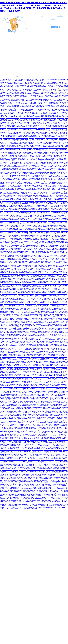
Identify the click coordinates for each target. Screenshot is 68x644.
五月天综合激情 (17, 151)
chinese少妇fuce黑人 (46, 97)
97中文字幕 (29, 374)
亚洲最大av (3, 218)
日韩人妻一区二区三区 (27, 184)
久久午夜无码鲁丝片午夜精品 (19, 223)
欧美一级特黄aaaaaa (34, 440)
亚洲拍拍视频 (6, 387)
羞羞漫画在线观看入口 (62, 94)
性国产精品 (63, 174)
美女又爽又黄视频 (8, 228)
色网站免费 (46, 374)
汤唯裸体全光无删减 (12, 251)
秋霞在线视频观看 (42, 101)
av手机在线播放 (42, 253)
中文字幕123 (44, 393)
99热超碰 (16, 233)
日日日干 (46, 148)
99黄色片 (19, 111)
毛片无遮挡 (40, 406)
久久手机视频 (54, 484)
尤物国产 (27, 190)
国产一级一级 (56, 350)
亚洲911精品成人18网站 (43, 263)
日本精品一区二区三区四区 (54, 119)
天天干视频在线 (60, 376)
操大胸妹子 (37, 201)
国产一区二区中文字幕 (5, 290)
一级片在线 (5, 124)
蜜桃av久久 (25, 420)
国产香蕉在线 (15, 314)
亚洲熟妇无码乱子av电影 (44, 198)
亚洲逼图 (46, 135)
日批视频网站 (5, 89)
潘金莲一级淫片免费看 (18, 124)
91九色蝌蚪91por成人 (33, 144)
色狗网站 (58, 277)
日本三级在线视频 (37, 414)
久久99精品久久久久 (6, 413)
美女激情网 (64, 436)
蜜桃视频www (13, 423)
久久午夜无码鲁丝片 (28, 195)
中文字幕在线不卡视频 (51, 127)
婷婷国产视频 (36, 327)
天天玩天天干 (44, 353)
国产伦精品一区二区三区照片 (45, 472)
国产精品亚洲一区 (8, 88)
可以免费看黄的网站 (31, 131)
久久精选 (21, 277)
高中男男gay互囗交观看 (35, 147)
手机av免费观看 (22, 295)
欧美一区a (24, 389)
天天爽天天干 (65, 390)
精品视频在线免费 (13, 453)
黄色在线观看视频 (20, 84)
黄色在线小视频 (43, 437)
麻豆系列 (20, 489)
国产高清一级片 (55, 387)
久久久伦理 (59, 158)
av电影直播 (42, 184)
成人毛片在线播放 (61, 484)
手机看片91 (9, 417)
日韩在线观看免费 (52, 151)
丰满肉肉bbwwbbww (57, 218)
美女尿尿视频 (41, 92)
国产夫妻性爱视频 (55, 131)
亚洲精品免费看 (56, 343)
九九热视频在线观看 (49, 338)
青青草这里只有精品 (33, 274)
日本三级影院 (6, 370)
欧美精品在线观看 (48, 154)
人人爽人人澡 (30, 177)
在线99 (57, 210)
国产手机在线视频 (6, 139)
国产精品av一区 (10, 122)
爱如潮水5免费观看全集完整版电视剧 (8, 160)
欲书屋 (8, 152)
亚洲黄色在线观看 (28, 125)
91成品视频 (18, 317)
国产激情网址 (3, 158)
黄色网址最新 (8, 271)
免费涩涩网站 (17, 107)
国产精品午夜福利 (11, 207)
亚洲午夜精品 (58, 463)
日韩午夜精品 (51, 178)
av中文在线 (50, 343)
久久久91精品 (61, 323)
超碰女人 (8, 162)
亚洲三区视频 (21, 115)
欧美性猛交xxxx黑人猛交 (58, 310)
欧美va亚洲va (12, 121)
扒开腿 (5, 444)
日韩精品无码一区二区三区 (38, 450)
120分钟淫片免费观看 (9, 191)
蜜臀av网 (43, 84)
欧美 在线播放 (28, 307)
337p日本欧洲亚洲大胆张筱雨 (28, 98)
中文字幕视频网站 (23, 301)
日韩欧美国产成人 (46, 490)
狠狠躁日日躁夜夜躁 (11, 194)
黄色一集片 (24, 321)
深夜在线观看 (42, 387)
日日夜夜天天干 (10, 367)
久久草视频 (45, 200)
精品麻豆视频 (52, 314)
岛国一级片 (47, 224)
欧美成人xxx (23, 109)
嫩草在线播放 (12, 316)
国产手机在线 (48, 84)
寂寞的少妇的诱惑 (33, 127)
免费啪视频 (57, 316)
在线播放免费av (47, 431)
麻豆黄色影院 (39, 336)
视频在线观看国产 (42, 144)
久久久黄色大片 (19, 316)
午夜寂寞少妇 (14, 502)
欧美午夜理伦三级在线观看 (31, 291)
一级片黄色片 (63, 393)
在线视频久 (20, 324)
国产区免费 (28, 311)
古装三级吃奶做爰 (58, 278)
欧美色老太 (46, 454)
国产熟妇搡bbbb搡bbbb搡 (21, 212)
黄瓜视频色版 (58, 122)
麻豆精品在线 (11, 434)
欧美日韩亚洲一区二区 (59, 234)
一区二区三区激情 (55, 301)
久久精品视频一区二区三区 (45, 208)
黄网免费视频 (37, 293)
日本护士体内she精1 (49, 92)
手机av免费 (46, 202)
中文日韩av (31, 469)
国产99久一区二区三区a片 (32, 142)
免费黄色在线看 (59, 307)
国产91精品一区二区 (14, 320)
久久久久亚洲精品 (42, 127)
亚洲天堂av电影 (21, 237)
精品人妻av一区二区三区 (61, 144)
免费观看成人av (57, 383)
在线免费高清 (43, 195)
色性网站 (34, 356)
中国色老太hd (6, 138)
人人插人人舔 (35, 283)
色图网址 (18, 194)
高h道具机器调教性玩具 (37, 307)
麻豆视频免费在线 (15, 105)
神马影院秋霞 (39, 260)
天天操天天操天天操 (40, 205)
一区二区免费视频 (10, 108)
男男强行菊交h (28, 115)
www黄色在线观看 (14, 171)
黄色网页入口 (8, 451)
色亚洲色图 (10, 104)
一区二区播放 (57, 338)
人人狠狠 (14, 102)
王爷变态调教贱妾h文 (57, 427)
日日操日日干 (33, 241)
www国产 (39, 97)
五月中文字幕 (57, 174)
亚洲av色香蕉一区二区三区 (13, 456)
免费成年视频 (32, 155)
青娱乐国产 (45, 255)
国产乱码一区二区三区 (34, 416)
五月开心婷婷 (50, 283)
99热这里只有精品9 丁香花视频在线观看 (55, 271)
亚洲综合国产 (30, 350)
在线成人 (4, 241)
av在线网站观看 (47, 95)
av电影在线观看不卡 (37, 145)
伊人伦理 (34, 482)
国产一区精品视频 (64, 343)
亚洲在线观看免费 (15, 277)
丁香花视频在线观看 (8, 223)
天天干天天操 (16, 195)
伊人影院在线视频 (60, 406)
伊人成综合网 (23, 281)
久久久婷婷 (6, 304)
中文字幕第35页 (22, 336)
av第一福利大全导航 (17, 132)
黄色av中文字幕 (51, 194)
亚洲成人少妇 (15, 472)
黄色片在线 (30, 457)
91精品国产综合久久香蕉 (21, 391)
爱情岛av (59, 390)
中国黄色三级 (3, 436)
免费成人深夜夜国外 (37, 244)
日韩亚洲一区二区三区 (26, 200)
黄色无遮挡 (31, 132)
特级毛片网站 (65, 98)
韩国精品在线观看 (63, 131)
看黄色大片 (61, 141)
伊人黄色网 (45, 112)
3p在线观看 (52, 346)
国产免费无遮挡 (5, 285)
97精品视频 (46, 94)
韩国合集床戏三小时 (43, 134)
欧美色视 (11, 370)
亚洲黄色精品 (36, 275)
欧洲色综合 (48, 91)
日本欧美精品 (28, 105)
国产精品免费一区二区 (31, 171)
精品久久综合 (23, 164)
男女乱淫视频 (39, 361)
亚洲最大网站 (19, 377)
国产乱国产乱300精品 (45, 247)
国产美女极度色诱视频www (41, 407)
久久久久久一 (26, 487)
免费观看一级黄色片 (41, 228)
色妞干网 (44, 464)
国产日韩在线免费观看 (9, 341)
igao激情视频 (60, 155)
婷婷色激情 (51, 275)
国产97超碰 (10, 318)
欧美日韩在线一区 (20, 102)
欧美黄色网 (65, 470)
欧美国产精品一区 (18, 367)
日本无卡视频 (9, 98)
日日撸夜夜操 (23, 131)
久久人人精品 (22, 331)
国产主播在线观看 (11, 255)
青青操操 (55, 281)
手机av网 (44, 145)
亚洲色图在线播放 (44, 275)
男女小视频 (53, 267)
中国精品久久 (34, 128)
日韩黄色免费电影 (37, 87)
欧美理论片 (34, 105)
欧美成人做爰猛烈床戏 (52, 437)
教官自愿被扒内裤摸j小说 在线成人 (15, 350)
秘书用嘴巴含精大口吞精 (26, 107)
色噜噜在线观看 (59, 380)
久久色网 (8, 87)
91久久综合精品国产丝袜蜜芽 (58, 142)
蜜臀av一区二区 (48, 184)
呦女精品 (43, 364)
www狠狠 (51, 175)
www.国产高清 (57, 178)
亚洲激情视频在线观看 (9, 260)
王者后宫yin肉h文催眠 (40, 141)
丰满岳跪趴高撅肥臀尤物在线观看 (18, 283)
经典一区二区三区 (30, 297)
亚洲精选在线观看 (33, 394)
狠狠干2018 (16, 331)
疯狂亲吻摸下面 (29, 340)
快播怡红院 (4, 125)
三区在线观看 (55, 154)
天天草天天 (3, 198)
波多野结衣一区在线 (9, 109)
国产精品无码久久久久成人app (56, 111)
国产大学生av (25, 138)
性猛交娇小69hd (19, 323)
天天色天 (25, 373)
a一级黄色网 (57, 204)
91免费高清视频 (18, 261)
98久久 (21, 181)
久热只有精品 (62, 479)
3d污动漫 (50, 480)
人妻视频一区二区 (34, 400)
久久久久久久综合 (43, 221)
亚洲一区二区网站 (63, 202)
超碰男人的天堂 (31, 182)
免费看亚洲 (21, 314)
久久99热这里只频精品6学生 (36, 220)
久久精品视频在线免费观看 (56, 212)
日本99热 (47, 434)
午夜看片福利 (50, 162)
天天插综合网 (35, 374)
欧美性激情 (10, 364)
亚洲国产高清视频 (15, 221)
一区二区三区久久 (12, 328)
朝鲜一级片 (41, 95)
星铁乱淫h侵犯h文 (21, 431)
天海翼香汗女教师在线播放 (25, 378)
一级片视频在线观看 (50, 470)
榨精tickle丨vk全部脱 (22, 346)
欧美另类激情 (52, 210)
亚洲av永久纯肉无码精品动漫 (52, 138)
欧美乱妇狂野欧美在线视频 (57, 386)
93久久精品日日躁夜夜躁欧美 (52, 150)
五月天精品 (19, 142)
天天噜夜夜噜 (44, 343)
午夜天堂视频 (51, 134)
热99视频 (50, 124)
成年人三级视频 (50, 217)
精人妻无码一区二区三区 (62, 157)
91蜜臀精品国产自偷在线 (10, 117)
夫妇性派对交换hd (9, 91)
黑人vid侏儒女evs (42, 128)
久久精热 (28, 197)
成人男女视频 (20, 454)
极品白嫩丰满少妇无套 (29, 494)
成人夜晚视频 (37, 337)
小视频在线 (38, 182)
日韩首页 (15, 293)
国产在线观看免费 (4, 469)
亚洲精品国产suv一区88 (39, 350)
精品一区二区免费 (46, 131)
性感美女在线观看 (59, 318)
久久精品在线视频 (30, 496)
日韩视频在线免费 (41, 394)
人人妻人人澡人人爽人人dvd (59, 295)
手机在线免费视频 (33, 261)
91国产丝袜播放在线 (62, 255)
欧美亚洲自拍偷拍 (20, 99)
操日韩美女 (61, 320)
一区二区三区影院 (17, 88)
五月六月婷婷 (15, 271)
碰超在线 (21, 195)
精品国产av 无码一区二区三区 (22, 155)
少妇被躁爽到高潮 (61, 139)
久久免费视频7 (19, 152)
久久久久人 (3, 134)
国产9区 (2, 148)
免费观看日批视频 (8, 127)
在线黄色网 (38, 178)
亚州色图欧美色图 (42, 283)
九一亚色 (16, 400)
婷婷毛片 (65, 380)
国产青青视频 (34, 121)
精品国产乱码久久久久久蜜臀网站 (16, 89)
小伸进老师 (56, 214)
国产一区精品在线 (12, 99)
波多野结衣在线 (54, 494)
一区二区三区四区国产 (56, 115)
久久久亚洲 (47, 170)
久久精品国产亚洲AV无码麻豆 (13, 181)
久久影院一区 (52, 406)
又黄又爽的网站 (55, 270)
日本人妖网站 (22, 306)
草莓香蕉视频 (43, 217)
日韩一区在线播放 (56, 238)
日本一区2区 (55, 141)
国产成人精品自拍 (55, 108)
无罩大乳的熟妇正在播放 (62, 127)
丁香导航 (55, 333)
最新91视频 (11, 426)
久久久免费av (19, 117)
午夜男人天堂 (54, 208)
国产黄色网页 (39, 112)
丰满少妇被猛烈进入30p (47, 218)
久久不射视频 (8, 334)
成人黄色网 (52, 460)
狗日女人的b (63, 101)
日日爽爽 (41, 94)
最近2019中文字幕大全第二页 (46, 453)
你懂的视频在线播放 (18, 387)
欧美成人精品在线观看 (8, 384)
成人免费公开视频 (4, 95)
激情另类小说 (51, 221)
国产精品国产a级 (22, 358)
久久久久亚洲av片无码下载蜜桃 (28, 88)
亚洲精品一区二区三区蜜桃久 (46, 303)
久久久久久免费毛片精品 (62, 198)
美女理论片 (22, 168)
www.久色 (55, 197)
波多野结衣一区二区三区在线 (23, 174)
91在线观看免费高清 (57, 500)
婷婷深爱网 (9, 214)
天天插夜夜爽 (44, 182)
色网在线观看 (36, 184)
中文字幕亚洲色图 (55, 207)
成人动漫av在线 (57, 284)
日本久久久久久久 (20, 167)
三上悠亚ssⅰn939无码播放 (48, 87)
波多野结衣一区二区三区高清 (31, 384)
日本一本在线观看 (36, 454)
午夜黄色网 (25, 490)
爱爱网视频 (33, 361)
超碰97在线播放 (20, 344)
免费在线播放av (5, 129)
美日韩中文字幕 (51, 200)
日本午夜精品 (24, 439)
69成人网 (37, 138)
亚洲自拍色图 (44, 178)
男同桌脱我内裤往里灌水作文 (41, 403)
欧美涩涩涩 (26, 265)
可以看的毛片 (19, 327)
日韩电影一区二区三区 (47, 427)
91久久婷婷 (57, 497)
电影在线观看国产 (48, 413)
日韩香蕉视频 (28, 401)
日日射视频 (51, 234)
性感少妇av (15, 115)
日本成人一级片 (43, 348)
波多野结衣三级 (4, 137)
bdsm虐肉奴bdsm (60, 118)
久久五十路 (34, 168)
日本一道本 (22, 105)
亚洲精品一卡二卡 (20, 125)
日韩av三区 (29, 321)
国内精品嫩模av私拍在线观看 (24, 441)
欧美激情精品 (25, 394)
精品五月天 (7, 254)
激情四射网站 (41, 135)
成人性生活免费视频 (12, 137)
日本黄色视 (52, 337)
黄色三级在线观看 (51, 122)
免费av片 (24, 390)
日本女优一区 (18, 363)
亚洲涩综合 (30, 148)
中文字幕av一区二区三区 (26, 119)
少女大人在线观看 (29, 87)
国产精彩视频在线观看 (37, 180)
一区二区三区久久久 (43, 285)
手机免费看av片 (7, 172)
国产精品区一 (24, 148)
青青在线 (12, 420)
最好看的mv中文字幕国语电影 (44, 273)
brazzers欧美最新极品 (5, 275)
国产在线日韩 (31, 490)
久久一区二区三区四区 (33, 95)
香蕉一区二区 (39, 131)
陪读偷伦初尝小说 (45, 389)
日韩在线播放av (42, 317)
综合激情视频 (21, 218)
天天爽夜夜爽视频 (33, 419)
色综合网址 (50, 167)
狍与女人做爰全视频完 (42, 102)
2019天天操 (61, 138)
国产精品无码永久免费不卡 (14, 464)
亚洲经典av (49, 326)
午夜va (17, 190)
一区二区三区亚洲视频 (23, 233)
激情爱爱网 (35, 92)
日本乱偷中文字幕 (25, 207)
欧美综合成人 (37, 446)
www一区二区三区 (35, 401)
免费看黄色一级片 (36, 443)
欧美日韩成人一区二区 (56, 85)
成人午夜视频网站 (18, 420)
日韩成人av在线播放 (16, 347)
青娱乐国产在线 (17, 205)
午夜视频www (42, 104)
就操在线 (62, 240)
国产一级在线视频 (23, 210)
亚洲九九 (8, 460)
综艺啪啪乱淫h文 (55, 469)
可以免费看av (51, 112)
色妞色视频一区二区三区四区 (39, 423)
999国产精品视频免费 (57, 257)
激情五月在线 (53, 399)
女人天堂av (55, 320)
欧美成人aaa (42, 278)
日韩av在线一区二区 (27, 129)
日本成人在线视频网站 (19, 384)
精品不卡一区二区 (53, 244)
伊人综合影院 (11, 200)
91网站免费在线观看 (39, 494)
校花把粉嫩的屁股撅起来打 (55, 177)
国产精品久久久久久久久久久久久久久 (21, 215)
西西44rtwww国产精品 (62, 294)
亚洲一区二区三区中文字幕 (59, 324)
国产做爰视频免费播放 (51, 158)
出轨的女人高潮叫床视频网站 (42, 139)
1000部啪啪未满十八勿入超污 (38, 91)
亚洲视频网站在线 (22, 250)
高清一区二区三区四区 (61, 102)
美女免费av (31, 270)
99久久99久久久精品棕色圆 (25, 268)
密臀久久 (44, 336)
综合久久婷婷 (55, 439)
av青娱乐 (39, 341)
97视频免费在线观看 (55, 503)
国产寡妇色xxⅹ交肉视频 (22, 293)
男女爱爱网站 (25, 257)
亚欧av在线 (16, 470)
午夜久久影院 (31, 293)
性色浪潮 (24, 327)
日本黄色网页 (31, 290)
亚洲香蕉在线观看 (45, 460)
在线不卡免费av (57, 171)
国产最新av (25, 191)
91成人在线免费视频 (47, 192)
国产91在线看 (7, 340)
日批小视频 (49, 464)
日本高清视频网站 (62, 172)
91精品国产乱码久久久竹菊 (26, 194)
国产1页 (32, 188)
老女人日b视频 (47, 507)
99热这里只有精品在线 (35, 328)
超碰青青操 (25, 152)
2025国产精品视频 (49, 308)
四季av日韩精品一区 (47, 85)
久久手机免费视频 (36, 194)
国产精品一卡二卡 (22, 473)
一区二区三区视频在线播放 (23, 165)
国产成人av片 (3, 128)
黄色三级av (12, 257)
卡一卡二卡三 (33, 227)
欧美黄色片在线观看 (31, 436)
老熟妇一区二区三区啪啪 (12, 358)
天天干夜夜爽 (3, 351)
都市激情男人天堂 (27, 91)
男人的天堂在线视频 (48, 98)
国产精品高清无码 (41, 150)
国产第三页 (51, 374)
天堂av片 (54, 155)
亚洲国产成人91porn (23, 274)
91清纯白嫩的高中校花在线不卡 (35, 137)
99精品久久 (14, 407)
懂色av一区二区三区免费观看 (8, 201)
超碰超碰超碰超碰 (5, 167)
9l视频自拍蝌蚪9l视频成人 (50, 376)
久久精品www (38, 396)
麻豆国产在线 (33, 260)
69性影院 (62, 119)
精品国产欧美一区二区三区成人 (28, 112)
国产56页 (38, 155)
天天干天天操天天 (39, 88)
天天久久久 (57, 240)
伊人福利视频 (19, 490)
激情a (64, 401)
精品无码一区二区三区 (22, 158)
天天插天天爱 (17, 148)
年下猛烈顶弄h (55, 261)
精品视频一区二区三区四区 (54, 393)
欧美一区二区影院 (54, 237)
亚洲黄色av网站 (30, 254)
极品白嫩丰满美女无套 (22, 482)
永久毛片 (30, 363)
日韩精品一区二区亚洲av (8, 151)
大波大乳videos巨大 (36, 313)
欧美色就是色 (40, 223)
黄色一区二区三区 (25, 220)
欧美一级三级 (54, 165)
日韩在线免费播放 (32, 210)
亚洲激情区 (56, 175)
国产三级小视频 (8, 504)
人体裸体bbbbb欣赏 (15, 288)
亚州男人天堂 (39, 383)
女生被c (36, 162)
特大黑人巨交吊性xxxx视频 (27, 245)
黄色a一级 (49, 195)
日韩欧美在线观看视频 (37, 200)
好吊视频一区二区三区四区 (26, 303)
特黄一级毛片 (29, 423)
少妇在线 (10, 360)
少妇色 (54, 433)
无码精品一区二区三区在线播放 (43, 212)
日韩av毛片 (38, 389)
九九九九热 (53, 363)
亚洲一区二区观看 (61, 409)
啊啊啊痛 (27, 260)
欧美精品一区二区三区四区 (36, 174)
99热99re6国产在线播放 (35, 368)
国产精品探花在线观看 (11, 357)
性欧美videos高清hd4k (45, 118)
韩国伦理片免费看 (10, 161)
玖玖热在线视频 (11, 416)
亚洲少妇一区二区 (38, 187)
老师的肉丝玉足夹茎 (14, 291)
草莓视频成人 (19, 138)
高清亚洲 (53, 330)
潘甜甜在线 (27, 218)
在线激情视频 (50, 295)
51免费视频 (21, 244)
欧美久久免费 (52, 380)
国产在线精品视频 (47, 137)
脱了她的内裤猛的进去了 (22, 290)
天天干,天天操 (26, 461)
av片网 (14, 376)
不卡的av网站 (63, 91)
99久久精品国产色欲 (16, 178)
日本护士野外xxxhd (59, 419)
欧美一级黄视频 (60, 389)
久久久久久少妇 (5, 433)
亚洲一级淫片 (27, 308)
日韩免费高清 (37, 175)
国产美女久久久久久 (58, 275)
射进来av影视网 (27, 89)
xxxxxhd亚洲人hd (49, 350)
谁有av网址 (26, 447)
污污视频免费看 (34, 218)
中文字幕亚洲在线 (32, 235)
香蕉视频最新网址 (42, 504)
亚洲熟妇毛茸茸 (29, 466)
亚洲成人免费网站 (23, 443)
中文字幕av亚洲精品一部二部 (34, 460)
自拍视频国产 (37, 364)
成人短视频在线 (54, 125)
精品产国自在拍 (35, 230)
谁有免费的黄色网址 (20, 333)
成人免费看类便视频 (36, 115)
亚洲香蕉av (12, 303)
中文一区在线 (35, 370)
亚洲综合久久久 (10, 198)
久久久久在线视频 (34, 208)
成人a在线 (29, 443)
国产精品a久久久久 (59, 460)
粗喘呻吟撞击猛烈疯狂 (33, 104)
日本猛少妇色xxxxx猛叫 (42, 185)
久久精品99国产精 (29, 300)
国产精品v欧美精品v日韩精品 (53, 101)
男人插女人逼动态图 (19, 383)
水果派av (41, 374)
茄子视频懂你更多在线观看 (61, 330)
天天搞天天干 (62, 301)
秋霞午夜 (19, 92)
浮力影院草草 (49, 141)
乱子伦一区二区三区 (40, 338)
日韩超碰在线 (53, 198)
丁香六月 (19, 137)
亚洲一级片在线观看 (61, 444)
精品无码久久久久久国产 (36, 380)
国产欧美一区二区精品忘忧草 (10, 142)
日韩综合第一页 (45, 177)
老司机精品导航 (57, 303)
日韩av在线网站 (39, 447)
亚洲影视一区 (16, 131)
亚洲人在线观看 (64, 178)
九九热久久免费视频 (27, 145)
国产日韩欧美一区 (63, 370)
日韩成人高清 (58, 313)
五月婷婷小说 (23, 197)
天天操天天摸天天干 (35, 320)
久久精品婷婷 (11, 220)
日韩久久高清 (41, 181)
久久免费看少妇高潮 (23, 497)
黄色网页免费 (32, 447)
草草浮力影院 (18, 416)
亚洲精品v (19, 407)
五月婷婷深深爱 (14, 162)
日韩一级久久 (36, 250)
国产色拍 (37, 290)
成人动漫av (13, 371)
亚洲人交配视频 (22, 263)
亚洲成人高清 (56, 504)
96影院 (58, 223)
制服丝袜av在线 (30, 221)
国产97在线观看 (55, 472)
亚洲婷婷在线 (44, 506)
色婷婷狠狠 (17, 311)
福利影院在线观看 (36, 107)
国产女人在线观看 (15, 297)
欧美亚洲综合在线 (6, 420)
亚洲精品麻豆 (63, 273)
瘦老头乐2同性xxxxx (52, 191)
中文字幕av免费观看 (32, 346)
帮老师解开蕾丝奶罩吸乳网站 (55, 135)
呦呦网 (24, 142)
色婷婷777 (15, 389)
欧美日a (31, 165)
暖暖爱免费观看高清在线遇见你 (44, 108)
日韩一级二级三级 (63, 104)
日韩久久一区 (5, 177)
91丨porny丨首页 (31, 124)
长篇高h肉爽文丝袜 (50, 278)
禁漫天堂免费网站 (19, 121)
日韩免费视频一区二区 (48, 227)
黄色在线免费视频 (20, 139)
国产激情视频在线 (43, 440)
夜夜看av (18, 380)
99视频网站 (36, 340)
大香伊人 (4, 378)
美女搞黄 (30, 217)
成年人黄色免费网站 (54, 202)
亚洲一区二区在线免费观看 (36, 161)
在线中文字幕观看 (9, 134)
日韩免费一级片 (5, 439)
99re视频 (62, 247)
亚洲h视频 (19, 112)
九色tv (43, 233)
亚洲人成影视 (18, 313)
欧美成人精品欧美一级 (39, 270)
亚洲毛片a (2, 261)
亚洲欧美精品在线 (46, 363)
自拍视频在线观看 (59, 340)
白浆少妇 (36, 496)
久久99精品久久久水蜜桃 (54, 416)
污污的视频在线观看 (19, 108)
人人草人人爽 (43, 301)
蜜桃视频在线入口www (27, 180)
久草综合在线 (65, 257)
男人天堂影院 (34, 248)
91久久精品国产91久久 (49, 105)
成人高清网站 (3, 440)
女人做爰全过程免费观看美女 (59, 297)
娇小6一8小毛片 (26, 117)
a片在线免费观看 (6, 287)
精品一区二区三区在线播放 (53, 456)
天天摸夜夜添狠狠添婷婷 (19, 280)
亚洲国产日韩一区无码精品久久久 (31, 181)
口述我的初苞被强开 (32, 82)
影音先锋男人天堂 (43, 250)
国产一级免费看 (62, 378)
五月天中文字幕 (14, 243)
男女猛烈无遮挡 (31, 224)
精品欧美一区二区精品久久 (32, 134)
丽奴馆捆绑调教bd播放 (20, 260)
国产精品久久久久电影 (38, 499)
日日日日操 (57, 337)
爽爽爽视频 (8, 197)
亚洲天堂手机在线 (21, 354)
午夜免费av (57, 479)
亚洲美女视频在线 (49, 171)
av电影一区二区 (52, 334)
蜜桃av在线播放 (25, 261)
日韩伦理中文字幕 (60, 334)
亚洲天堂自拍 (3, 132)
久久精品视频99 (52, 356)
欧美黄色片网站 (19, 287)
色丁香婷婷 (43, 297)
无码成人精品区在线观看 (22, 82)
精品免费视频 (24, 396)
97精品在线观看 (48, 181)
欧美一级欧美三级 (63, 182)
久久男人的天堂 (15, 274)
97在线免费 (24, 111)
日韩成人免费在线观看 (27, 101)
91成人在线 (8, 184)
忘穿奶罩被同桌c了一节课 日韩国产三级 (58, 291)
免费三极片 (62, 207)
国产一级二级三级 (31, 503)
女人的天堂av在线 (55, 109)
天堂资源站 (23, 264)
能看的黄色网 (44, 194)
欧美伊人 (65, 274)
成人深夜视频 (60, 336)
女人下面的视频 (7, 479)
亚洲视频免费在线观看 (5, 82)
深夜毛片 (40, 114)
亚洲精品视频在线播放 (14, 168)
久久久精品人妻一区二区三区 (28, 151)
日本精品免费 (7, 371)
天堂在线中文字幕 (6, 112)
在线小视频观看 (60, 267)
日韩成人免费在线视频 (58, 162)
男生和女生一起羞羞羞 (26, 407)
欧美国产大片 (40, 419)
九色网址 (27, 502)
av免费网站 (25, 489)
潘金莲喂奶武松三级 (46, 386)
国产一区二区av (47, 267)
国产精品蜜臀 (61, 165)
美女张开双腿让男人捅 (32, 150)
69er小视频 (33, 164)
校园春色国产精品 (47, 251)
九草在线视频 (26, 127)
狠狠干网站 (34, 311)
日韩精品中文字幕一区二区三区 (30, 406)
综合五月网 (58, 314)
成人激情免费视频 (56, 391)
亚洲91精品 (13, 254)
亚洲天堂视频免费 (15, 94)
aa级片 (27, 160)
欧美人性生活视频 (12, 469)
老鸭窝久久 (15, 364)
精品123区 (30, 414)
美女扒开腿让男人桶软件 (27, 317)
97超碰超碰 (58, 482)
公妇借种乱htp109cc (34, 474)
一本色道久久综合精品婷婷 (46, 197)
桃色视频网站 (13, 82)
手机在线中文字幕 (51, 102)
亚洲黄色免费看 (33, 190)
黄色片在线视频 (13, 129)
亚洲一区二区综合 (63, 154)
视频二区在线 (47, 125)
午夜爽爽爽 (63, 304)
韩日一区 (54, 129)
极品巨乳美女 (64, 473)
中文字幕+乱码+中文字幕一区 (56, 400)
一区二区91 (8, 373)
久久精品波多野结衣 (9, 148)
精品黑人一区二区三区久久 (37, 251)
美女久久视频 (26, 376)
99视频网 (66, 147)
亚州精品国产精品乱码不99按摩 (22, 201)
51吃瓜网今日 (18, 341)
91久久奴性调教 (19, 376)
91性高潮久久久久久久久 (27, 334)
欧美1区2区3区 (57, 446)
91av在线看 (53, 347)
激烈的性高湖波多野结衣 (28, 172)
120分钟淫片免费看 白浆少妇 (42, 111)
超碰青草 (61, 420)
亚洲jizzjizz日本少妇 (55, 91)
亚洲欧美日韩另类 (56, 215)
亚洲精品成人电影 (4, 464)
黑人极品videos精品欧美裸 (34, 204)
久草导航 (20, 389)
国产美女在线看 (9, 477)
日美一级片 (22, 87)
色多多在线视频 (12, 327)
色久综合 (10, 366)
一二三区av (45, 124)
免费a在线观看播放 (51, 277)
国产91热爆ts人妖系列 (14, 210)
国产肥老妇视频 (56, 480)
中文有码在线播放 (19, 187)
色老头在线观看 (36, 217)
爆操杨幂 (53, 248)
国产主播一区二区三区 (23, 270)
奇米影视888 (8, 338)
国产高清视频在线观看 (38, 165)
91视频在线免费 (53, 268)
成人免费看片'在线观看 (11, 175)
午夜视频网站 (5, 121)
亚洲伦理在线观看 (18, 170)
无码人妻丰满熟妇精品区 (60, 394)
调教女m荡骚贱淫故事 (63, 396)
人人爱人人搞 (52, 240)
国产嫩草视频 (63, 277)
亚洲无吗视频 (36, 459)
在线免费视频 (53, 389)
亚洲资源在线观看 (7, 94)
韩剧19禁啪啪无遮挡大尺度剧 (57, 97)
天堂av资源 (38, 449)
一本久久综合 (35, 94)
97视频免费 (49, 410)
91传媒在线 (8, 427)
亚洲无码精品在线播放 (24, 141)
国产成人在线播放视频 (12, 182)
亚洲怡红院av (52, 180)
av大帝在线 (36, 221)
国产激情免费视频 (61, 208)
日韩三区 (39, 235)
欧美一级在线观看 (4, 393)
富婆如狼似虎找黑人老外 (49, 188)
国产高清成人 (10, 170)
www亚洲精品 (17, 467)
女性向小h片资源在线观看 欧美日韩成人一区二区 (55, 190)
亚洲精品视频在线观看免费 (9, 188)
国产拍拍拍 (32, 417)
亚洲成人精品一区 (20, 310)
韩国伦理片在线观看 (19, 135)
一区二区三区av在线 (40, 308)
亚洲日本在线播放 (41, 321)
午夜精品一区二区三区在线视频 (45, 142)
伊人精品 (48, 423)
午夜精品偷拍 (49, 297)
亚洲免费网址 (17, 109)
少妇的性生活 (22, 228)
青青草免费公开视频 (13, 154)
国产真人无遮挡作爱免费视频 (59, 145)
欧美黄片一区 (51, 473)
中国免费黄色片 (4, 99)
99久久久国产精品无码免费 (17, 227)
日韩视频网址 (25, 137)
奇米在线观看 (24, 413)
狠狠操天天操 (59, 180)
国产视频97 (36, 280)
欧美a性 (28, 223)
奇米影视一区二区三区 (33, 191)
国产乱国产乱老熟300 (33, 489)
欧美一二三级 (38, 124)
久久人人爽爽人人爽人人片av (50, 450)
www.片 (24, 340)
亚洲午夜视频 (62, 254)
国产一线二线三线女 (9, 326)
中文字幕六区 (42, 502)
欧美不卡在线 (46, 180)
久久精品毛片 (44, 204)
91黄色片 (55, 323)
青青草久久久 (9, 440)
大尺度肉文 (22, 118)
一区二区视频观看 (62, 114)
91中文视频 (51, 132)
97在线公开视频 (37, 84)
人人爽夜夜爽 (28, 99)
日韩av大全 (34, 185)
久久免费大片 (56, 89)
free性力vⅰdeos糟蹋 (49, 344)
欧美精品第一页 (4, 180)
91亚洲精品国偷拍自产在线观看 (40, 300)
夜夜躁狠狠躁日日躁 (34, 117)
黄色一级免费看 (27, 121)
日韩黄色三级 (53, 170)
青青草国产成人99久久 (52, 157)
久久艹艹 (54, 144)
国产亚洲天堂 (43, 381)
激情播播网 (25, 235)
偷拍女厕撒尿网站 (52, 264)
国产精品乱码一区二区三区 (40, 306)
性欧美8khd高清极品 (13, 95)
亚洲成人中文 (62, 89)
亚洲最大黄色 (48, 261)
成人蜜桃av (32, 201)
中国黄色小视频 (13, 231)
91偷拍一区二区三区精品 (26, 426)
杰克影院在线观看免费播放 (55, 245)
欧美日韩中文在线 (30, 109)
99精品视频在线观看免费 (58, 341)
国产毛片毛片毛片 (31, 470)
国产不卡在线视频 (57, 117)
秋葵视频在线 (46, 298)
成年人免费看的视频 (63, 407)
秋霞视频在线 (19, 381)
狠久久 (2, 371)
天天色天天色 (9, 132)
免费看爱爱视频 (61, 125)
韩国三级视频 (37, 254)
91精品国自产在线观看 (60, 241)
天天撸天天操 (35, 430)
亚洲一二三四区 (57, 283)
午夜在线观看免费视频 (23, 182)
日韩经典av (5, 84)
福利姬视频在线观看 (11, 377)
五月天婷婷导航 (57, 164)
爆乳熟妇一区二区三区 (13, 368)
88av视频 (34, 479)
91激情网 (25, 350)
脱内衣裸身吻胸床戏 (51, 476)
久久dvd (8, 128)
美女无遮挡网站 (35, 99)
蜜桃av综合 (48, 211)
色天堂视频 (33, 170)
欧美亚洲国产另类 (12, 84)
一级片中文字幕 (60, 417)
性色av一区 (63, 224)
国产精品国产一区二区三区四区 (9, 111)
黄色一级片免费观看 (13, 473)
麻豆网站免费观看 (63, 270)
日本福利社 (10, 278)
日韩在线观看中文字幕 (13, 141)
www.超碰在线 (28, 118)
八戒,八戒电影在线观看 (60, 248)
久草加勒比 (42, 340)
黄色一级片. (35, 101)
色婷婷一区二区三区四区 (30, 139)
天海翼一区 (29, 192)
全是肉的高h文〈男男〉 (43, 82)
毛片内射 (18, 374)
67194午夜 (2, 257)
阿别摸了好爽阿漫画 (4, 155)
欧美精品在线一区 (6, 346)
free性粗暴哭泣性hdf (53, 172)
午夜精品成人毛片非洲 (38, 154)
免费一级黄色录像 (49, 117)
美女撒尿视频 (12, 333)
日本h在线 (60, 429)
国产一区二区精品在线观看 (60, 134)
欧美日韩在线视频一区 (45, 443)
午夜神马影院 (54, 128)
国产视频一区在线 (22, 162)
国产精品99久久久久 (21, 160)
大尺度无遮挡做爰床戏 (13, 300)
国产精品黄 (14, 324)
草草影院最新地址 (29, 84)
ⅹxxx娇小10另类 (45, 244)
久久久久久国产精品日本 (58, 326)
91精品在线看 (17, 483)
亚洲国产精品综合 (17, 477)
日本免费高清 (37, 158)
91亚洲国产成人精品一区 (23, 393)
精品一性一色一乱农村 (41, 122)
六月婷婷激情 (60, 228)
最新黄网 (23, 92)
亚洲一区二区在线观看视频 (54, 263)
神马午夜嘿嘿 (59, 367)
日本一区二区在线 (56, 251)
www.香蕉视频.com (49, 160)
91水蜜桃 (50, 220)
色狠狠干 (20, 243)
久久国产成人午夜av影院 (17, 399)
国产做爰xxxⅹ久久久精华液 (6, 344)
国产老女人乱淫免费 (10, 145)
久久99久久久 (47, 248)
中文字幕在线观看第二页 (28, 243)
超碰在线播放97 (56, 280)
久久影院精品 (63, 480)
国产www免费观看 (15, 87)
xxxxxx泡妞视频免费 (32, 97)
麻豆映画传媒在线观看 (61, 170)
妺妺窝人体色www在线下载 (25, 128)
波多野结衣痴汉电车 (7, 192)
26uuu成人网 (50, 333)
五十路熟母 (45, 334)
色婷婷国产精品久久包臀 (62, 197)
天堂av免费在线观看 (25, 417)
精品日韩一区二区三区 (57, 184)
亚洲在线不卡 (61, 237)
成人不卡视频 (16, 198)
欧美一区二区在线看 (32, 122)
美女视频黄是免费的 (58, 401)
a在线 (6, 456)
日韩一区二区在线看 (21, 175)
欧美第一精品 (43, 155)
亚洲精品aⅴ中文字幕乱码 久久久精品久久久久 (32, 85)
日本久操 (63, 231)
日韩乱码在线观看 (11, 97)
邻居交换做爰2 (41, 461)
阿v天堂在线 (21, 300)
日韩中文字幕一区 (33, 231)
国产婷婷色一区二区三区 (9, 164)
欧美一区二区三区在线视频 (31, 102)
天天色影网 (50, 182)
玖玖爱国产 (3, 184)
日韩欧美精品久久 (53, 94)
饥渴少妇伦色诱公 (21, 338)
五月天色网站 (56, 486)
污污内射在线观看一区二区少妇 (11, 157)
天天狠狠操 (49, 378)
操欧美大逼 (56, 364)
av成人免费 (27, 188)
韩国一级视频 (42, 474)
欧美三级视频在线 (14, 489)
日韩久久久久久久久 (59, 331)
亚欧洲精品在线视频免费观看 (54, 168)
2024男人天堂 (46, 447)
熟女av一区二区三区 (31, 264)
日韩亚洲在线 (15, 192)
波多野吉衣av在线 (55, 152)
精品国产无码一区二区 (52, 348)
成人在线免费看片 (6, 243)
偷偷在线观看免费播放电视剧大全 (13, 506)
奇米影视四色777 (19, 145)
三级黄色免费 (30, 327)
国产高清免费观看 (45, 313)
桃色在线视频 (13, 480)
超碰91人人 (16, 228)
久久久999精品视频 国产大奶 (17, 479)
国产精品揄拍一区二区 (23, 95)
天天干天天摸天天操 (31, 111)
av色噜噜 (9, 347)
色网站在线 (25, 414)
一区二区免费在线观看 (9, 363)
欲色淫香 (48, 128)
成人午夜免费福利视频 (37, 129)
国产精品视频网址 (44, 320)
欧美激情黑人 (9, 218)
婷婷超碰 (31, 393)
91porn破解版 (3, 472)
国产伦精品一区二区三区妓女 (20, 150)
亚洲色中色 (22, 94)
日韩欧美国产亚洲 (22, 493)
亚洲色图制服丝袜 (16, 401)
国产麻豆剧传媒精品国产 (38, 125)
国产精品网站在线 (37, 172)
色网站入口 (59, 185)
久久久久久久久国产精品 (25, 424)
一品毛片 (49, 306)
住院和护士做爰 (10, 107)
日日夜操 (52, 258)
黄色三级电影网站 (53, 139)
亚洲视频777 (49, 230)
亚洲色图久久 (40, 105)
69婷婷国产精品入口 (46, 152)
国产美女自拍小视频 (38, 188)
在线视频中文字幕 (26, 381)
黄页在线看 (56, 451)
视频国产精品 (45, 356)
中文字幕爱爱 (65, 347)
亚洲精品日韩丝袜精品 (20, 238)
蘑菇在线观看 (34, 108)
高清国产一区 (11, 273)
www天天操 (9, 324)
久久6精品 (65, 507)
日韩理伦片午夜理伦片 (18, 91)
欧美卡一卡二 (62, 472)
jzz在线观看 (26, 135)
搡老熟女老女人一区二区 (59, 265)
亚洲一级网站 (15, 443)
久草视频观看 (13, 446)
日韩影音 (44, 277)
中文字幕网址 (8, 105)
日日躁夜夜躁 (46, 121)
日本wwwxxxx (15, 306)
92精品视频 (29, 285)
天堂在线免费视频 (56, 192)
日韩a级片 (41, 371)
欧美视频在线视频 (22, 154)
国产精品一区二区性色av (16, 185)
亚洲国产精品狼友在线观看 (51, 233)
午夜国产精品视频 (29, 202)
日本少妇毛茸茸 (45, 114)
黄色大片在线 (19, 127)
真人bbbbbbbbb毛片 (13, 270)
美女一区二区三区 (58, 92)
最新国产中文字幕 (29, 280)
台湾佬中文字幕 (46, 223)
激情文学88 (52, 313)
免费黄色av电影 (14, 346)
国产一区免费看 (38, 490)
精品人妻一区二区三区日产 (12, 484)
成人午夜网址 (27, 108)
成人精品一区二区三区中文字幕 (47, 328)
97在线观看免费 (63, 486)
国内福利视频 (27, 147)
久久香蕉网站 (12, 138)
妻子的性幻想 (34, 324)
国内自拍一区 (55, 182)
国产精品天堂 (18, 273)
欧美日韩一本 (18, 220)
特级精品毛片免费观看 (55, 224)
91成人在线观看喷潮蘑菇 (15, 245)
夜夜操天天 (40, 207)
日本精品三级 (23, 114)
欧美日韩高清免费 (27, 248)
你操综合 (15, 454)
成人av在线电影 (63, 167)
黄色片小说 (64, 117)
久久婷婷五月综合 (8, 306)
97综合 (52, 214)
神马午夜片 (20, 265)
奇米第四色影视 (24, 330)
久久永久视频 (43, 201)
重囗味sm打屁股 (33, 207)
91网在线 (56, 293)
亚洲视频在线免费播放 (12, 165)
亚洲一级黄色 (51, 241)
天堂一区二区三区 (55, 195)
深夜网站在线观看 (44, 483)
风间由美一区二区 (57, 436)
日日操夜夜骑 (28, 225)
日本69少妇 (62, 440)
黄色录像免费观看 (12, 92)
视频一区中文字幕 (44, 107)
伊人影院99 (53, 118)
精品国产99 (29, 114)
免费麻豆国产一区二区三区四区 (61, 105)
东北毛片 (40, 218)
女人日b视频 (31, 138)
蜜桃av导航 (40, 121)
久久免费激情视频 (36, 268)
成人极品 (29, 185)
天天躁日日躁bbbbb (54, 121)
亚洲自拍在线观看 (42, 265)
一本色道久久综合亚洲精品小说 (23, 357)
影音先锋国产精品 (39, 500)
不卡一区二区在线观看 (16, 334)
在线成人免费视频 (8, 235)
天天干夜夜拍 (3, 417)
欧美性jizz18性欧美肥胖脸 (16, 85)
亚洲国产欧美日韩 (41, 211)
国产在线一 (33, 381)
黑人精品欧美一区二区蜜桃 (11, 204)
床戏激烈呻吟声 (9, 195)
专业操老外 (62, 215)
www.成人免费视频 (31, 178)
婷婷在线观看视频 (61, 311)
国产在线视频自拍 (38, 433)
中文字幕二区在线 (42, 463)
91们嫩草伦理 (62, 451)
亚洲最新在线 (42, 230)
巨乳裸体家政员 (28, 94)
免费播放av (62, 504)
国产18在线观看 (33, 267)
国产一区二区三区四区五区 (61, 366)
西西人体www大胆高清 (25, 214)
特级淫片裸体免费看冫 (5, 423)
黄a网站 (31, 451)
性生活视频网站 (29, 464)
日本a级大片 (8, 118)
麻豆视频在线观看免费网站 (61, 148)
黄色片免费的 (45, 172)
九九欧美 (21, 440)
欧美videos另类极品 (42, 89)
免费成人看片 (12, 155)
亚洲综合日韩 (36, 451)
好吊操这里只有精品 (61, 281)
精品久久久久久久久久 (9, 144)
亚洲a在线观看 (44, 456)
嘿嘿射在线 (36, 371)
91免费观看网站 (60, 201)
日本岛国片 (50, 155)
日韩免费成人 (29, 250)
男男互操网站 (40, 227)
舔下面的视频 (33, 157)
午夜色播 (11, 387)
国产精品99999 (8, 225)
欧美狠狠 (10, 124)
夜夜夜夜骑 (41, 148)
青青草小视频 (25, 132)
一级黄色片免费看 (17, 450)
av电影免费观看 (49, 311)
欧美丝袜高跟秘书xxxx (42, 168)
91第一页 (58, 99)
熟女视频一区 (60, 151)
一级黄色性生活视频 (37, 363)
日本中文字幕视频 (13, 237)
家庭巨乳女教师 (28, 167)
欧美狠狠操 (28, 320)
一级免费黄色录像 (22, 192)
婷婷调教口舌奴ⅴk (45, 358)
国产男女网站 (57, 243)
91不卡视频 (37, 373)
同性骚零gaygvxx (18, 409)
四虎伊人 (62, 223)
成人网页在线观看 (39, 98)
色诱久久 (53, 137)
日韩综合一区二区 (10, 187)
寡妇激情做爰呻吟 (62, 499)
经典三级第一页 (41, 287)
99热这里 (49, 301)
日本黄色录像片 (34, 273)
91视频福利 (3, 295)
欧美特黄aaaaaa (25, 278)
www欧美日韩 (13, 112)
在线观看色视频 (20, 308)
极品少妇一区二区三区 (45, 109)
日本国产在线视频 (14, 244)
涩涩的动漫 (45, 220)
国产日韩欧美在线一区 (26, 450)
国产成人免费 (26, 440)
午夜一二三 (24, 503)
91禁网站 (19, 503)
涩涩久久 (7, 257)
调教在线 (12, 135)
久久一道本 (16, 440)
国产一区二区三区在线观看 (32, 463)
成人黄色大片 (65, 135)
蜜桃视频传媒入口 (14, 128)
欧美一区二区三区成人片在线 (20, 122)
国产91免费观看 (39, 237)
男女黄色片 (19, 129)
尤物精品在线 (35, 285)
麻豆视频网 (50, 477)
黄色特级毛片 (6, 493)
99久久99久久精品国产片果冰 (32, 238)
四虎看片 (21, 157)
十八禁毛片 (12, 313)
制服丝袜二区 (46, 161)
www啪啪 (63, 181)
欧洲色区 (53, 211)
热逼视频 (30, 152)
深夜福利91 (37, 109)
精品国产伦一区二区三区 (55, 231)
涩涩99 (55, 311)
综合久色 (9, 102)
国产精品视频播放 (52, 82)
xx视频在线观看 (36, 377)
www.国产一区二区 (32, 420)
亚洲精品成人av (47, 88)
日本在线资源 (6, 291)
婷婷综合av (49, 281)
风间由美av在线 (28, 310)
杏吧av (15, 208)
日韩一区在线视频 (36, 119)
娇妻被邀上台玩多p (19, 147)
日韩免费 (50, 320)
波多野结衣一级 (15, 301)
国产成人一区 (12, 317)
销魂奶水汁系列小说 (15, 197)
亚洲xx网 (35, 334)
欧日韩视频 (26, 104)
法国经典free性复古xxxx (8, 280)
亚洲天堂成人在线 (30, 162)
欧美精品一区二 (37, 295)
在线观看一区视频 (24, 410)
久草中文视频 (10, 131)
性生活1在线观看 (21, 251)
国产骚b (28, 164)
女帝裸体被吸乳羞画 (57, 98)
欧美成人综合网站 (34, 472)
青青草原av (63, 238)
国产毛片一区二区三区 (9, 101)
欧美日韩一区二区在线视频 (20, 134)
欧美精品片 (17, 303)
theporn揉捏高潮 (46, 260)
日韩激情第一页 (6, 85)
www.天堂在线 (23, 221)
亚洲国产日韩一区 (49, 205)
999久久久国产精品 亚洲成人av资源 (14, 241)
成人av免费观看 (19, 97)
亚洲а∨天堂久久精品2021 (31, 228)
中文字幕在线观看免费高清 (60, 87)
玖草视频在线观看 (63, 194)
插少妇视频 (51, 331)
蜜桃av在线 (51, 421)
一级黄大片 (43, 158)
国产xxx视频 (17, 211)
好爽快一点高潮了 (37, 358)
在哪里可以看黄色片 (16, 330)
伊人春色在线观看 (60, 107)
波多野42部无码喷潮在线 (61, 434)
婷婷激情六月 (45, 151)
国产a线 (10, 376)
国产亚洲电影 (34, 89)
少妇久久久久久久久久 (5, 185)
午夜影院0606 (18, 200)
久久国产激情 (27, 208)
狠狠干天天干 (35, 148)
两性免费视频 (50, 504)
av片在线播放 (49, 317)
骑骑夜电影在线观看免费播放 (47, 293)
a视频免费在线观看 (6, 277)
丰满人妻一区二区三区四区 (41, 264)
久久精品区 (24, 185)
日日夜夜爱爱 (3, 107)
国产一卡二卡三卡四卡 (18, 366)
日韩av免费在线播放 (4, 231)
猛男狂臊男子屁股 (36, 167)
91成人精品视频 (62, 414)
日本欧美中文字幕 (19, 191)
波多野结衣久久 (47, 165)
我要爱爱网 (22, 190)
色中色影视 (19, 340)
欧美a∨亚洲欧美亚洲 (53, 396)
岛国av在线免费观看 (38, 298)
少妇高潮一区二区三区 (47, 492)
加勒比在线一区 (26, 241)
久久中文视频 (12, 285)
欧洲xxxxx (17, 164)
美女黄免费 (3, 145)
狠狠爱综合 (16, 253)
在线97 (65, 389)
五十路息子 (3, 509)
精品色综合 (7, 476)
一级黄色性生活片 (46, 258)
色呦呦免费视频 (14, 487)
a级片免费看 (29, 92)
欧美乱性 (5, 482)
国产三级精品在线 (6, 244)
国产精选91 (22, 202)
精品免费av (42, 117)
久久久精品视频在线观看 (39, 243)
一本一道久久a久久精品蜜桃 (14, 114)
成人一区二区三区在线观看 (46, 254)
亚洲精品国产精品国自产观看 (21, 144)
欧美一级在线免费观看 (18, 104)
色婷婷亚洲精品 (30, 493)
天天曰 (38, 381)
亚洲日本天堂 (50, 89)
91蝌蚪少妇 (52, 161)
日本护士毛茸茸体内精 (5, 437)
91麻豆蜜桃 (55, 124)
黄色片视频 (40, 267)
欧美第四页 (18, 463)
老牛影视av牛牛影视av (25, 211)
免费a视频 (49, 257)
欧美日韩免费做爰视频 (61, 353)
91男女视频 (63, 204)
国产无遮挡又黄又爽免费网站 (33, 421)
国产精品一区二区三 (35, 483)
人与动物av (8, 221)
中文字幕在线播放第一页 (47, 235)
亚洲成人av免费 (56, 230)
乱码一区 (25, 124)
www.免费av (41, 99)
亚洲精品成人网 (55, 88)
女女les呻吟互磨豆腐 (44, 245)
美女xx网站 (6, 303)
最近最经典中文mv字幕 (57, 84)
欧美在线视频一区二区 (45, 214)
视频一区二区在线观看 (41, 157)
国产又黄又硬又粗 (52, 285)
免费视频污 (44, 410)
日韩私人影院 (47, 99)
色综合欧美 (34, 347)
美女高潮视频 (48, 215)
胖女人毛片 (59, 129)
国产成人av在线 (30, 295)
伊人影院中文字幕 (34, 424)
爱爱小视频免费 (40, 346)
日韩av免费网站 (27, 318)
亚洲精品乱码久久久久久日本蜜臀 (37, 160)
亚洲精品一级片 (38, 151)
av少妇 (52, 446)
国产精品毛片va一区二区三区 (45, 238)
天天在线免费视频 (11, 125)
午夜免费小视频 (3, 150)
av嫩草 (25, 187)
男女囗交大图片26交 (52, 300)
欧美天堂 (35, 263)
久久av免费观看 (31, 396)
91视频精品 (25, 409)
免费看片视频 (18, 284)
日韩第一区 (10, 115)
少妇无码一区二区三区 (60, 188)
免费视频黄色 (61, 124)
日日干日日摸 (30, 158)
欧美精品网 (13, 139)
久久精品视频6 (50, 204)
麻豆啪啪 (57, 194)
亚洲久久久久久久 (47, 441)
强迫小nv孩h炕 (52, 107)
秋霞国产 (25, 97)
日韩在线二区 (56, 167)
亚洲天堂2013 (18, 257)
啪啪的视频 (44, 295)
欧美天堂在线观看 (37, 391)
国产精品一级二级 (30, 175)
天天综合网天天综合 (51, 430)
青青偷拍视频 (58, 211)
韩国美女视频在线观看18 (10, 310)
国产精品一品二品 (44, 421)
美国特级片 (49, 144)
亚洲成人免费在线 (53, 114)
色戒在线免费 (15, 235)
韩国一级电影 (45, 307)
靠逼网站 (12, 476)
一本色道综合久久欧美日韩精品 (46, 451)
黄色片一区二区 (46, 294)
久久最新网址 (46, 406)
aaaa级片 (33, 240)
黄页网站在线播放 (17, 98)
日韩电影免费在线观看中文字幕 (58, 225)
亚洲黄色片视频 (44, 119)
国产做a (44, 174)
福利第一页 (45, 367)
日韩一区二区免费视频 (51, 253)
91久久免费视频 (60, 377)
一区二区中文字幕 (43, 424)
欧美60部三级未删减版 (17, 414)
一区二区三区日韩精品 (55, 304)
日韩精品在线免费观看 (60, 161)
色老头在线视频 (26, 161)
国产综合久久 (53, 223)
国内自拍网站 (13, 167)
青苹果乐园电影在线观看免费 (60, 217)
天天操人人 (53, 99)
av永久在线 (18, 207)
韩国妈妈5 (61, 421)
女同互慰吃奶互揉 (42, 333)
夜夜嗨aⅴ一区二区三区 (47, 129)
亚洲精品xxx (52, 384)
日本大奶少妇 (40, 288)
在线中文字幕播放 (52, 185)
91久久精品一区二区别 (40, 417)
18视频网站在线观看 (60, 363)
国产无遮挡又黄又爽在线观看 (52, 104)
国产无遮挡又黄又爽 (23, 217)
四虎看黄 (21, 474)
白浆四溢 (35, 152)
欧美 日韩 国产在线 (59, 147)
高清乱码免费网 (30, 187)
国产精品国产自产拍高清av (17, 373)
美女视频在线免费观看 (46, 115)
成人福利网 (45, 132)
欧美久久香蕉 (52, 298)
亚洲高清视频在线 (63, 230)
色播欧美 (14, 127)
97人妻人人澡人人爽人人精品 (49, 361)
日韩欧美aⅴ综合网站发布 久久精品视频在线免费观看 (21, 275)
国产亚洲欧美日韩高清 (38, 202)
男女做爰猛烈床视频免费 (39, 323)
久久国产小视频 (49, 461)
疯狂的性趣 (35, 114)
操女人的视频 (23, 285)
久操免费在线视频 (16, 267)
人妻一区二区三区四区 (37, 192)
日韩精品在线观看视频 (55, 247)
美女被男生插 (41, 376)
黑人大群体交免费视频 (21, 254)
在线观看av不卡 (39, 234)
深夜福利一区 (52, 483)
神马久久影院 (40, 384)
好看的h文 (59, 82)
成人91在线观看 (41, 261)
